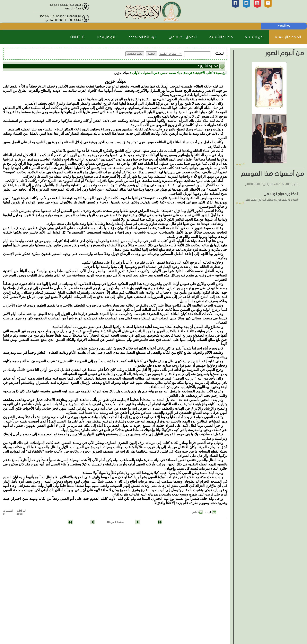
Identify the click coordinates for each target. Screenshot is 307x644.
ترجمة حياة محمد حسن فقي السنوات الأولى (162, 73)
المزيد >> (240, 164)
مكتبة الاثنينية (221, 37)
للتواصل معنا (107, 37)
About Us (77, 37)
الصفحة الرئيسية (288, 37)
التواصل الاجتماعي (183, 37)
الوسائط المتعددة (142, 37)
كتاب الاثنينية (204, 73)
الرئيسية (222, 73)
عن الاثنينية (254, 37)
